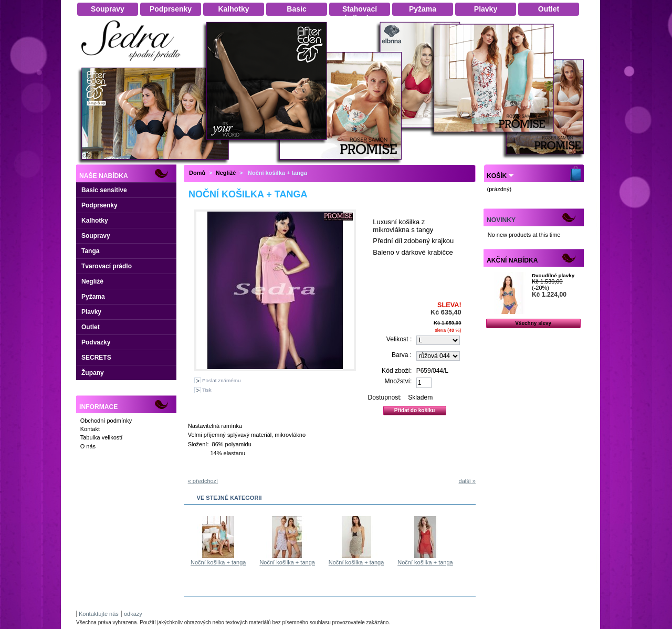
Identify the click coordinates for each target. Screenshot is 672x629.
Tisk (207, 390)
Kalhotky (95, 221)
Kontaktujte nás (99, 614)
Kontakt (90, 429)
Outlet (91, 327)
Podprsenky (99, 205)
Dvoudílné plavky (553, 275)
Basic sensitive (104, 190)
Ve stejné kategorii (229, 498)
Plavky (91, 312)
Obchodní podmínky (106, 421)
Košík (497, 176)
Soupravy (96, 236)
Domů (197, 173)
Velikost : (399, 339)
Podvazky (96, 342)
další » (467, 481)
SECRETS (96, 358)
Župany (93, 373)
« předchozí (203, 481)
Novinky (501, 220)
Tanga (90, 251)
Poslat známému (222, 380)
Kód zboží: (397, 371)
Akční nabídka (512, 260)
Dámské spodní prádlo (134, 64)
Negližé (92, 281)
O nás (88, 446)
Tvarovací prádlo (107, 266)
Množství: (398, 381)
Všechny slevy (533, 323)
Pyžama (93, 297)
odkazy (133, 614)
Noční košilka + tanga (218, 562)
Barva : (402, 355)
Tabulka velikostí (102, 437)
